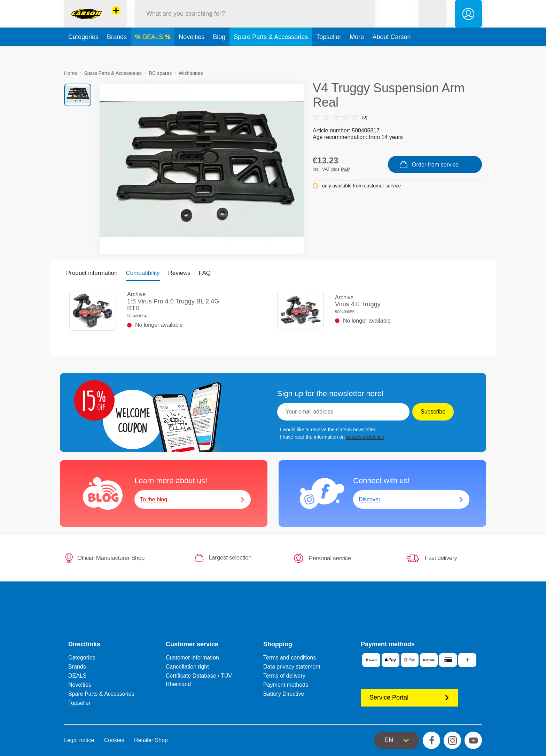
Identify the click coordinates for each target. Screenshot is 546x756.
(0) (340, 117)
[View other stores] (116, 19)
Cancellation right (187, 667)
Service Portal (409, 697)
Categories (83, 54)
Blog (219, 54)
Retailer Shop (151, 740)
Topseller (329, 54)
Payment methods (286, 685)
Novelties (192, 54)
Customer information (192, 658)
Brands (117, 54)
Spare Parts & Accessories (271, 54)
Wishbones (191, 73)
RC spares (160, 73)
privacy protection (365, 437)
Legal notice (79, 740)
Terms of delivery (284, 676)
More (357, 54)
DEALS (154, 54)
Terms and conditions (290, 658)
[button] (433, 22)
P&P (345, 169)
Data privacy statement (292, 667)
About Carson (391, 54)
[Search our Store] (255, 22)
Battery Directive (284, 694)
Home (71, 73)
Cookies (114, 740)
